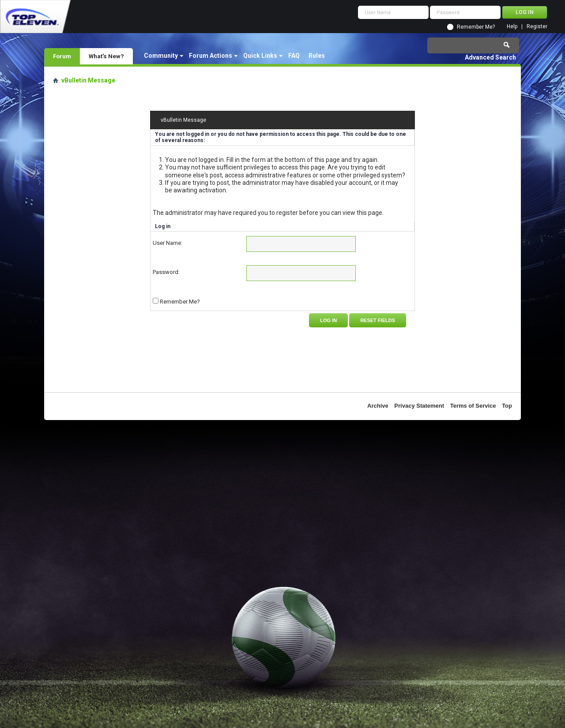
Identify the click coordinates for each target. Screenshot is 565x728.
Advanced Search (490, 57)
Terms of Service (473, 406)
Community (161, 56)
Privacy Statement (419, 406)
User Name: (168, 243)
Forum (62, 56)
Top (507, 406)
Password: (166, 272)
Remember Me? (476, 27)
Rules (317, 56)
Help (512, 27)
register (287, 213)
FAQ (294, 56)
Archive (378, 406)
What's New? (106, 56)
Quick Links (260, 56)
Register (537, 27)
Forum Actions (211, 56)
